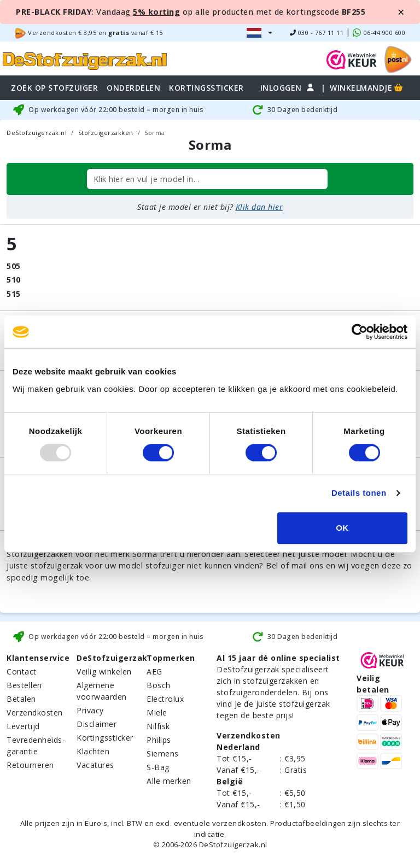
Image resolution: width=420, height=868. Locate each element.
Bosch (159, 685)
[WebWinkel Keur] (352, 59)
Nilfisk (158, 726)
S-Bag (158, 767)
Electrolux (165, 699)
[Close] (401, 12)
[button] (259, 33)
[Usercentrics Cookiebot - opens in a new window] (360, 332)
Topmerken (171, 658)
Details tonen (359, 493)
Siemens (163, 753)
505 (14, 266)
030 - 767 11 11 (317, 33)
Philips (159, 740)
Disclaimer (97, 724)
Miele (157, 712)
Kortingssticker (105, 738)
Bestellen (24, 685)
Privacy (90, 710)
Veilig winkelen (104, 671)
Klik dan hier (259, 207)
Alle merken (169, 781)
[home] (85, 59)
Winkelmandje (367, 88)
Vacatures (95, 765)
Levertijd (23, 726)
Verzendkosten (35, 712)
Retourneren (30, 765)
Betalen (21, 699)
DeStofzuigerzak (112, 658)
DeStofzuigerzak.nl (37, 133)
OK (342, 528)
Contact (22, 671)
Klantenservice (38, 658)
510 (14, 280)
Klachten (93, 751)
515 (14, 294)
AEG (154, 671)
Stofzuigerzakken (106, 133)
